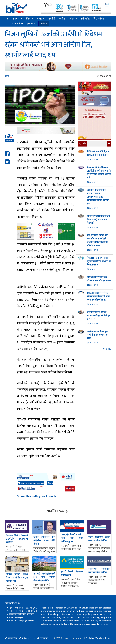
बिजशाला (9, 140)
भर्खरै (43, 24)
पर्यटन (71, 19)
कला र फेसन (18, 24)
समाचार (16, 19)
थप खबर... (107, 349)
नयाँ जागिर (85, 19)
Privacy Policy (29, 638)
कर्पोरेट (62, 19)
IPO (50, 483)
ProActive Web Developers (98, 638)
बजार (40, 19)
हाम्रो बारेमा (12, 638)
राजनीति (52, 19)
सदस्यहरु (44, 638)
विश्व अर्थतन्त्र (99, 19)
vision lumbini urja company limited (31, 483)
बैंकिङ (28, 19)
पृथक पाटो (32, 24)
